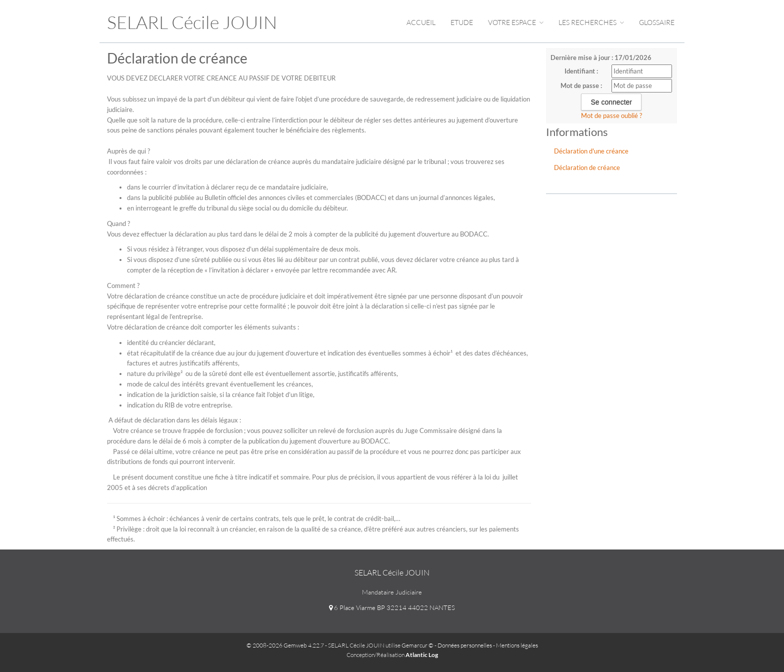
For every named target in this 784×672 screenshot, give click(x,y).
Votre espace (516, 22)
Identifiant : (581, 71)
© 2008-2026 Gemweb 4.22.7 (285, 645)
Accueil (421, 22)
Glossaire (657, 22)
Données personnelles (465, 645)
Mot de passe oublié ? (611, 115)
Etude (462, 22)
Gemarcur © (417, 645)
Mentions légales (517, 645)
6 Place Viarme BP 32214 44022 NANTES (392, 607)
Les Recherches (591, 22)
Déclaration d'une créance (591, 151)
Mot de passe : (581, 85)
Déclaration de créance (587, 167)
